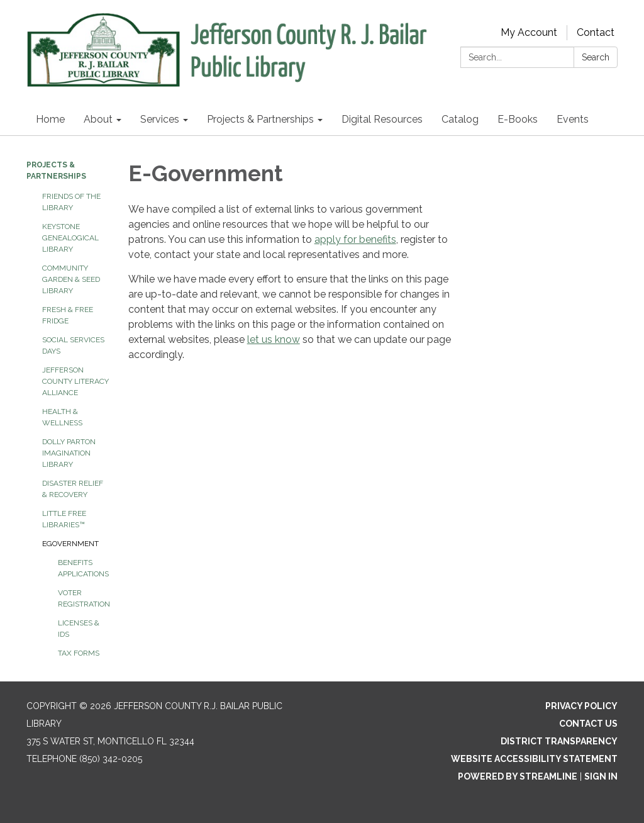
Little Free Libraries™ (64, 519)
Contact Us (588, 724)
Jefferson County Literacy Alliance (75, 381)
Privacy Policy (581, 706)
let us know (274, 339)
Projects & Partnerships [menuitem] (260, 119)
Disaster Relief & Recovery (73, 489)
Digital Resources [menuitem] (382, 119)
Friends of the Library (71, 202)
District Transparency (559, 741)
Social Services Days (73, 345)
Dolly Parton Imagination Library (69, 453)
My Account (529, 32)
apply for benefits (355, 239)
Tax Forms (79, 653)
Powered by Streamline (518, 776)
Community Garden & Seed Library (71, 279)
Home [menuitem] (50, 119)
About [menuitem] (98, 119)
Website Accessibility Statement (534, 759)
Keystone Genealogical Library (70, 238)
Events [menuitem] (573, 119)
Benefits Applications (83, 568)
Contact (596, 32)
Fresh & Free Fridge (68, 315)
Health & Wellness (62, 417)
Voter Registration (84, 598)
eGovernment (70, 544)
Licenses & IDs (79, 629)
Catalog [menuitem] (460, 119)
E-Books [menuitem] (518, 119)
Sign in (601, 776)
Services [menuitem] (160, 119)
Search (596, 57)
